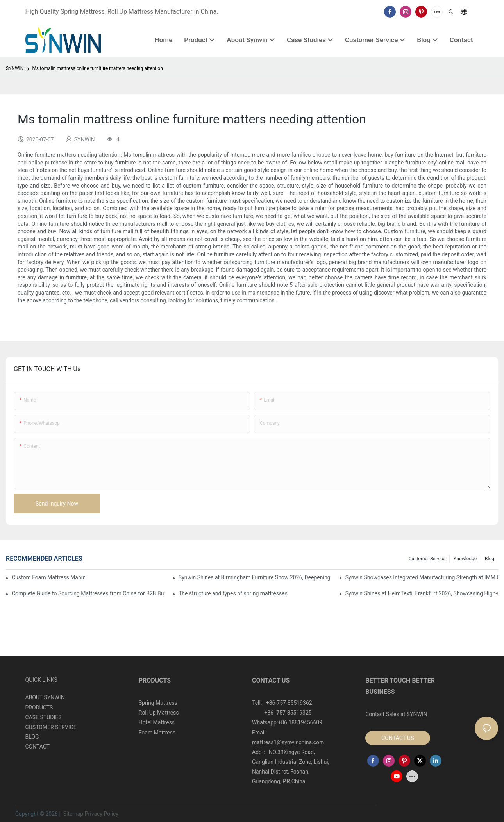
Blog (490, 559)
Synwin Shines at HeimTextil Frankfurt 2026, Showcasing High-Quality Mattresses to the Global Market (422, 593)
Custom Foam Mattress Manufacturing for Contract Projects (48, 577)
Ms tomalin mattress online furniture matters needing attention (97, 68)
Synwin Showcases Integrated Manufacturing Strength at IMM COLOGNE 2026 (422, 577)
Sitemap (72, 814)
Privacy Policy (102, 814)
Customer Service (427, 559)
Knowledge (465, 559)
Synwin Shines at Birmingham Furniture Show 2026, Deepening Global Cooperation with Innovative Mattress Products (255, 577)
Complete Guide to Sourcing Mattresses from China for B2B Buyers (88, 593)
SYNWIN (15, 68)
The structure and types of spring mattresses (233, 593)
